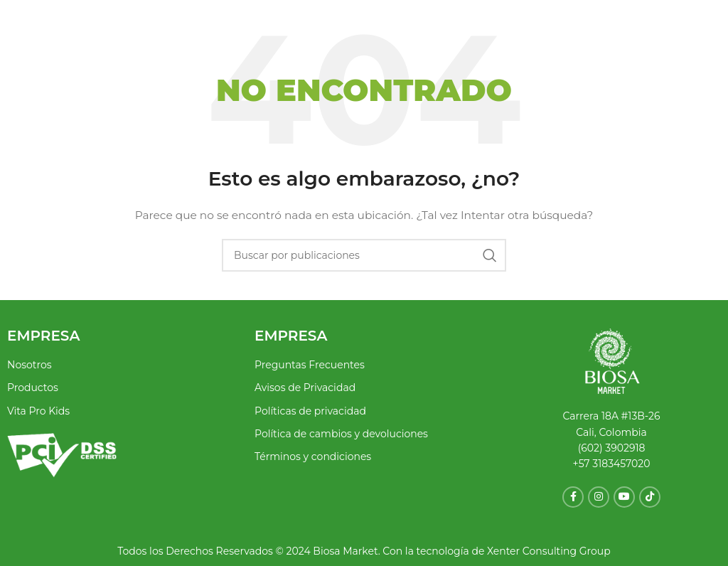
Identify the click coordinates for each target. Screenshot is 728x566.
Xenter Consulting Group (547, 551)
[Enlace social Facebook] (573, 497)
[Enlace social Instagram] (599, 497)
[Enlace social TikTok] (650, 497)
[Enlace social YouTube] (624, 497)
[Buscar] (364, 255)
